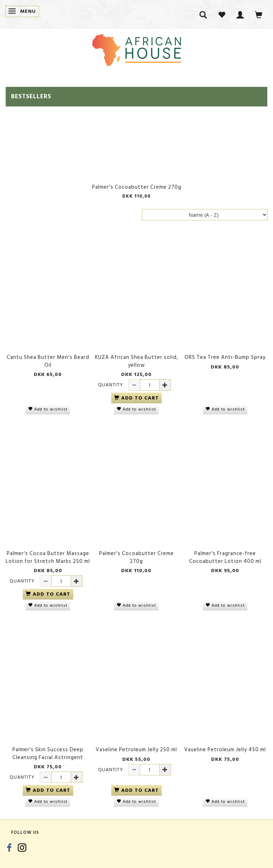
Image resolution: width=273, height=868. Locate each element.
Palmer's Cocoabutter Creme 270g (137, 187)
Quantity (111, 385)
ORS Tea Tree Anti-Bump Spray (225, 357)
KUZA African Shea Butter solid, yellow (136, 361)
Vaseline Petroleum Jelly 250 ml (136, 750)
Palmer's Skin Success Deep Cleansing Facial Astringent (48, 754)
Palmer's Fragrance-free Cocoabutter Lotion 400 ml (225, 557)
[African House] (136, 49)
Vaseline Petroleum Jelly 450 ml (225, 750)
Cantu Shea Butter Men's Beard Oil (48, 361)
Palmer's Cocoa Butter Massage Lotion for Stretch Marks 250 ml (48, 557)
